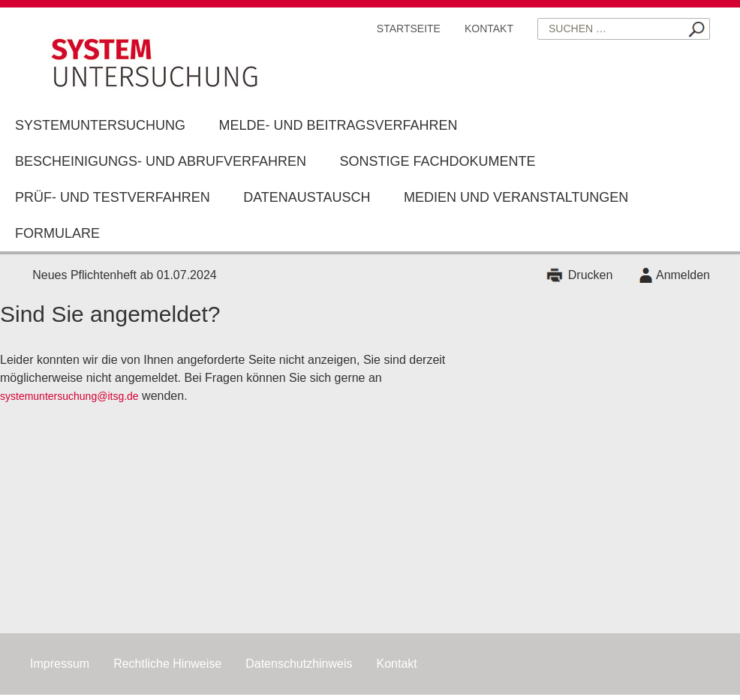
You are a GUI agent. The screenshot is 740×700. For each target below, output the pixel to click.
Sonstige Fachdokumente (438, 161)
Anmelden (683, 275)
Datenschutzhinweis (299, 664)
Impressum (60, 664)
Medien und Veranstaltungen (516, 197)
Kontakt (489, 29)
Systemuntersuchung (100, 125)
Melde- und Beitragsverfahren (338, 125)
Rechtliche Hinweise (167, 664)
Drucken (591, 275)
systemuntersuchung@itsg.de (69, 396)
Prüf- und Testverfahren (113, 197)
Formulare (57, 233)
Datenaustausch (307, 197)
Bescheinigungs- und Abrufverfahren (161, 161)
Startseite (409, 29)
